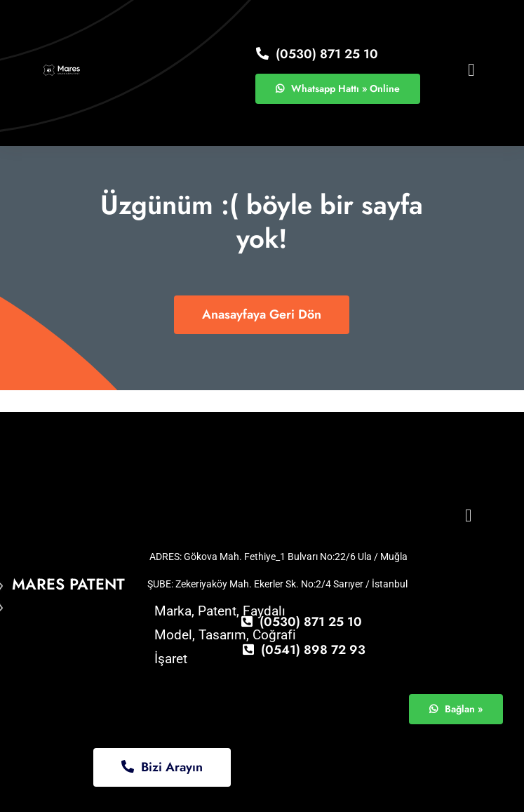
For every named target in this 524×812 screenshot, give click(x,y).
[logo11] (62, 69)
